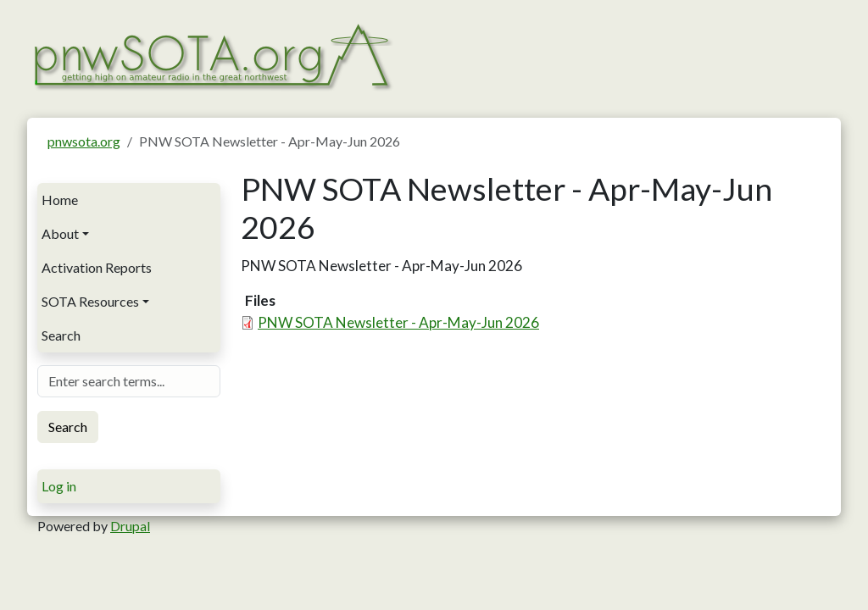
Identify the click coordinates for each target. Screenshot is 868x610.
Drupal (130, 526)
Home (60, 200)
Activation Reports (97, 267)
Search (61, 335)
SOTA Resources (90, 301)
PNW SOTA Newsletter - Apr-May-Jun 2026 (398, 322)
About (60, 233)
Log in (59, 486)
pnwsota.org (84, 141)
